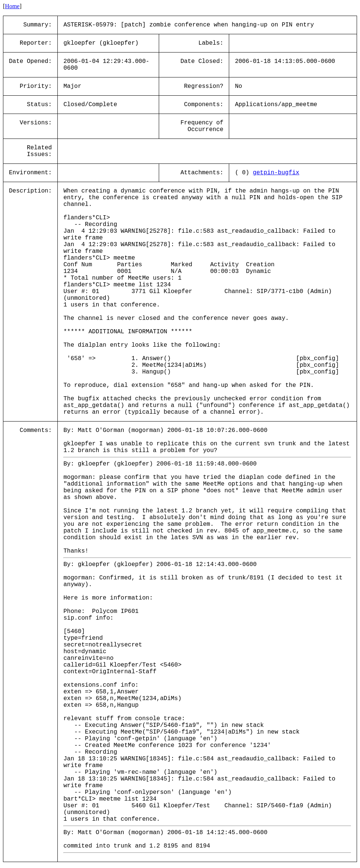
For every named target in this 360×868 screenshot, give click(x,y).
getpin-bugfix (276, 173)
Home (12, 6)
